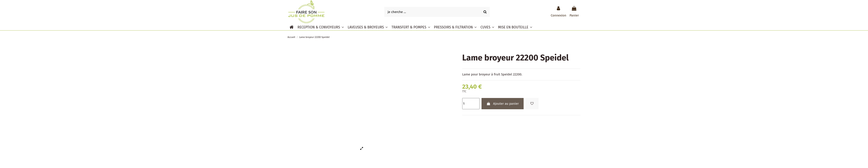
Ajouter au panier (502, 104)
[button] (321, 27)
